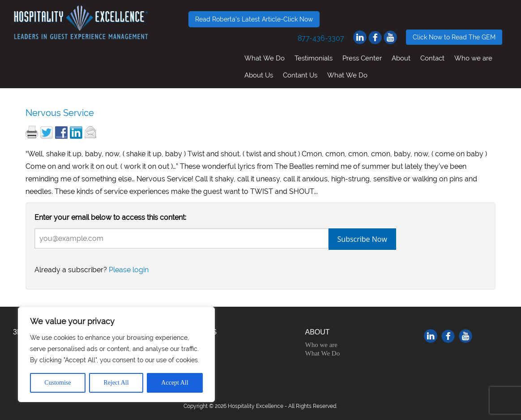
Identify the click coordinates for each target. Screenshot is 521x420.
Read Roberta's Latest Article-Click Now (254, 19)
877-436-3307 (321, 38)
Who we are (473, 58)
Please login (129, 270)
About (401, 58)
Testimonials (314, 58)
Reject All (116, 383)
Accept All (175, 383)
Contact (432, 58)
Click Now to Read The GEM (454, 37)
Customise (58, 383)
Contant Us (300, 75)
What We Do (265, 58)
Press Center (362, 58)
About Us (259, 75)
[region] (116, 354)
